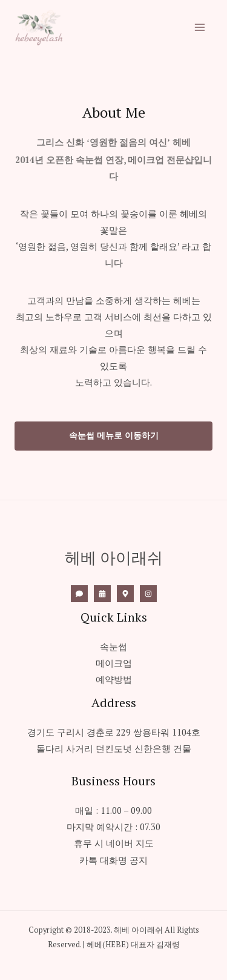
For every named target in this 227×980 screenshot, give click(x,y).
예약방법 (114, 680)
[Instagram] (148, 594)
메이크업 (114, 663)
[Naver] (125, 594)
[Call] (79, 594)
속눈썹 (113, 647)
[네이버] (102, 594)
